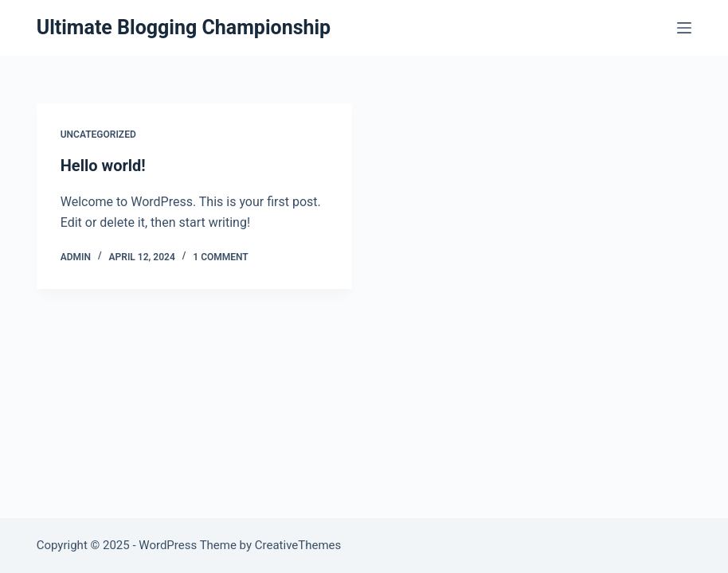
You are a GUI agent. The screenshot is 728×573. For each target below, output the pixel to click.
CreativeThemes (298, 545)
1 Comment (220, 257)
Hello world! (103, 166)
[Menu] (684, 28)
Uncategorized (98, 134)
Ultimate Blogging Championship (184, 27)
